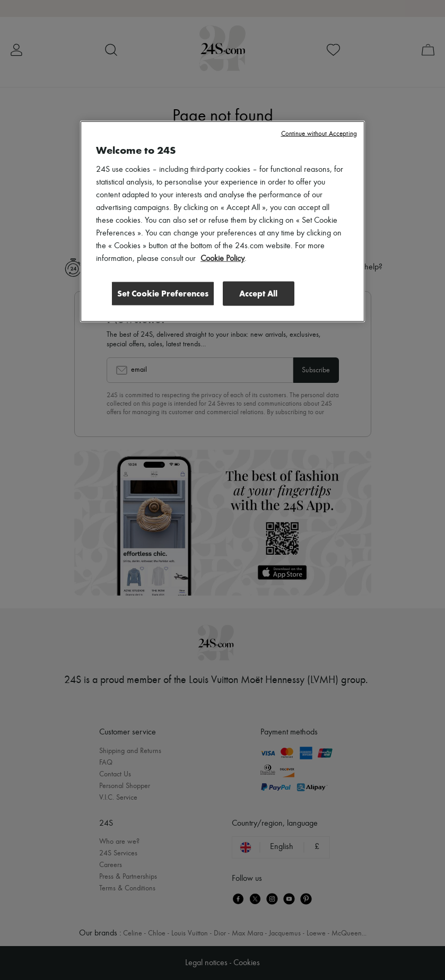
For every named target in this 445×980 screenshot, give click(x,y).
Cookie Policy (222, 259)
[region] (222, 222)
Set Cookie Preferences (163, 294)
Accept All (258, 294)
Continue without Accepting (319, 134)
